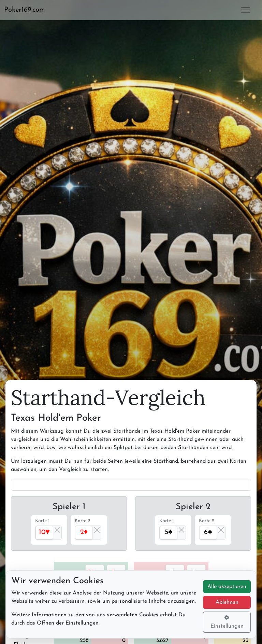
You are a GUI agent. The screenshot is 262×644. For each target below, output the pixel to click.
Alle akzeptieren (227, 587)
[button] (27, 10)
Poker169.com (25, 10)
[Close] (57, 530)
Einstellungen (227, 622)
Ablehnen (227, 602)
